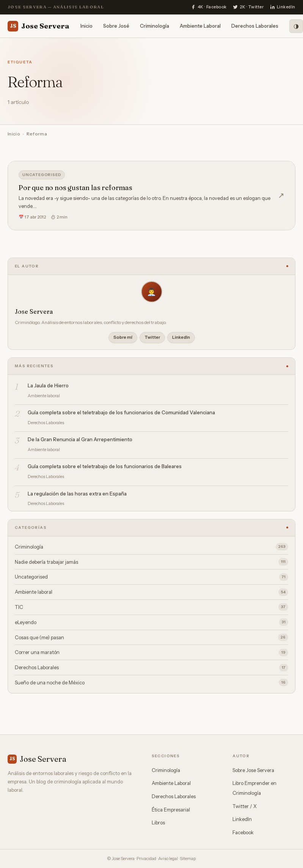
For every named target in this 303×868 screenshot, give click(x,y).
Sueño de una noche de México (151, 682)
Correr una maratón (151, 653)
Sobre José (116, 26)
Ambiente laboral (151, 592)
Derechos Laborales (255, 26)
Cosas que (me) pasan (151, 637)
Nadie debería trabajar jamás (151, 562)
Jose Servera (38, 26)
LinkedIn (181, 337)
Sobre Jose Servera (253, 770)
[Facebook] (209, 7)
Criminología (155, 26)
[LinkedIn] (283, 7)
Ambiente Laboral (200, 26)
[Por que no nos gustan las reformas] (151, 196)
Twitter (152, 337)
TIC (151, 607)
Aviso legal (168, 859)
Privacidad (146, 859)
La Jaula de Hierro (48, 385)
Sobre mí (123, 337)
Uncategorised (42, 175)
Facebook (243, 832)
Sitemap (188, 859)
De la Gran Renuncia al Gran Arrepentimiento (80, 439)
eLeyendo (151, 622)
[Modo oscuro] (296, 26)
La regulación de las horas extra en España (77, 494)
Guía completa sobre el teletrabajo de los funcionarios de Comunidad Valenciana (121, 412)
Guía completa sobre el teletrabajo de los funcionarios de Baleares (105, 466)
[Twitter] (248, 7)
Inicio (86, 26)
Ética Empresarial (171, 810)
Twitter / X (245, 806)
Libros (158, 822)
